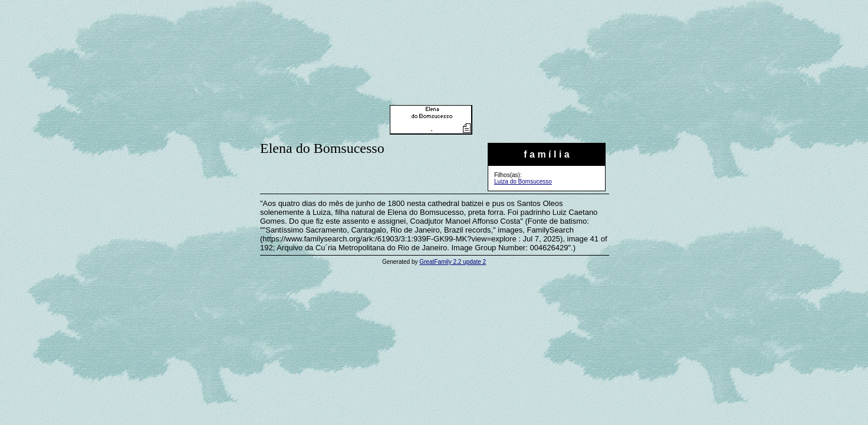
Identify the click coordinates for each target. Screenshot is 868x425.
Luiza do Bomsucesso (523, 182)
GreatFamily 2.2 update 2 (453, 262)
